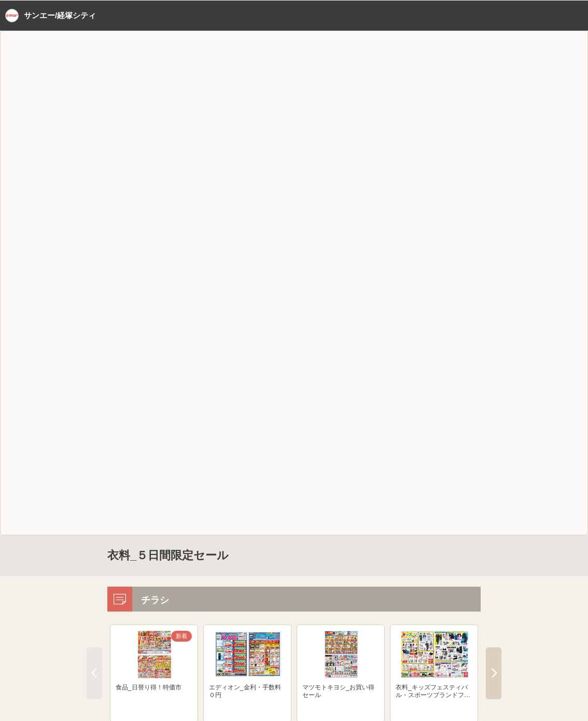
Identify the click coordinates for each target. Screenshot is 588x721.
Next (494, 673)
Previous (94, 673)
